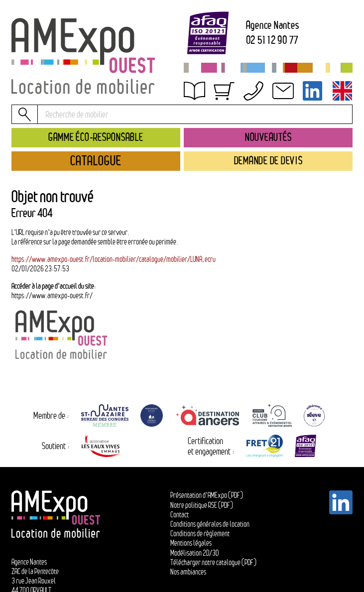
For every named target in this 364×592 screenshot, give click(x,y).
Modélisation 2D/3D (194, 553)
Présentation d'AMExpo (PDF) (207, 495)
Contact (180, 515)
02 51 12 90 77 (273, 40)
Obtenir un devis (217, 95)
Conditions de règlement (200, 533)
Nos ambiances (188, 572)
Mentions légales (191, 543)
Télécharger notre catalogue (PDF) (213, 562)
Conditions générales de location (210, 524)
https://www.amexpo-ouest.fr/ (52, 296)
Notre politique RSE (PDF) (202, 505)
